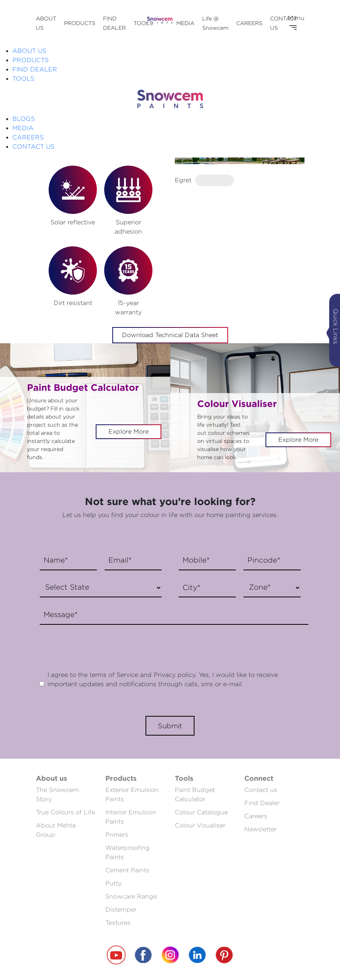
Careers (256, 816)
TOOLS (143, 23)
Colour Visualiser (200, 825)
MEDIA (185, 23)
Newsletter (260, 829)
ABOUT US (29, 51)
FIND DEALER (35, 69)
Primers (117, 835)
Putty (113, 883)
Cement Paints (127, 870)
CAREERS (249, 23)
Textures (118, 923)
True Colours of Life (65, 812)
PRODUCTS (80, 23)
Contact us (261, 790)
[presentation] (95, 644)
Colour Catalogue (201, 812)
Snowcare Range (131, 896)
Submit (170, 726)
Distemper (121, 910)
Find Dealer (262, 803)
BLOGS (24, 119)
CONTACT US (33, 147)
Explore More (129, 432)
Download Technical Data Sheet (170, 335)
